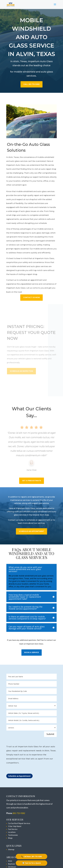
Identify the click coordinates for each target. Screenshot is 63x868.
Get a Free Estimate (32, 481)
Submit (50, 734)
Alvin (10, 861)
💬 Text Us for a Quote (32, 863)
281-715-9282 (19, 813)
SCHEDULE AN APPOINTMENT (31, 531)
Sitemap (11, 849)
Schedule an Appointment (19, 776)
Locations (12, 832)
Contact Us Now (31, 297)
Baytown (12, 864)
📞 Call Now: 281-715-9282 (32, 856)
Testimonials (13, 835)
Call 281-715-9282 (31, 84)
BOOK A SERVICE (32, 652)
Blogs (10, 838)
